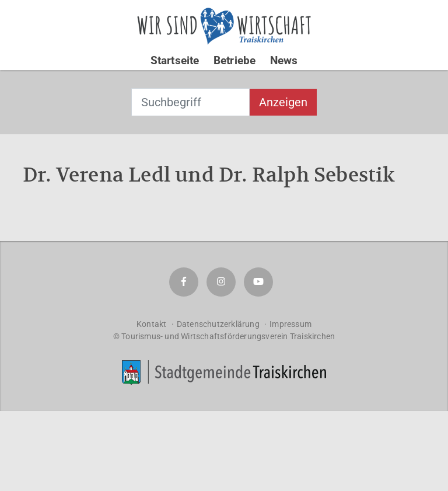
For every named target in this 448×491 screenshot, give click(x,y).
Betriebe (235, 60)
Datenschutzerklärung (218, 324)
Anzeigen (283, 102)
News (284, 60)
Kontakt (151, 324)
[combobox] (190, 102)
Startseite (175, 60)
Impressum (290, 324)
